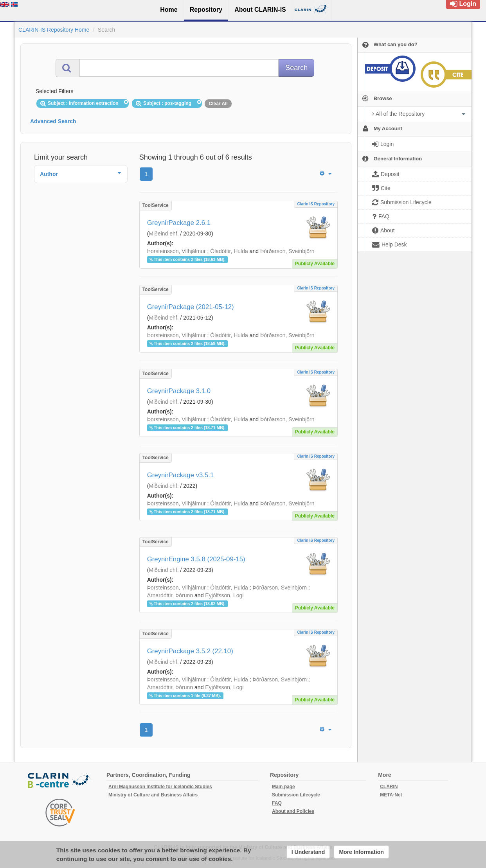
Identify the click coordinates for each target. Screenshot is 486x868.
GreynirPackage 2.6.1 (179, 223)
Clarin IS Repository (316, 204)
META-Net (391, 795)
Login (463, 4)
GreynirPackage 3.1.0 (179, 391)
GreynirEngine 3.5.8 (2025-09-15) (196, 559)
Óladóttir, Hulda (229, 251)
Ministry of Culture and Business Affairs (153, 795)
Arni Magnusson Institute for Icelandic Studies (160, 787)
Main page (283, 787)
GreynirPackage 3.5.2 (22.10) (190, 651)
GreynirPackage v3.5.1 (181, 475)
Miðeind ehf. (164, 234)
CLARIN (389, 787)
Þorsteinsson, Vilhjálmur (176, 251)
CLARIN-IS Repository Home (54, 30)
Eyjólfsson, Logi (224, 595)
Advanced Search (53, 121)
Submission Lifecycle (296, 795)
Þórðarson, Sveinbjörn (287, 251)
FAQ (277, 803)
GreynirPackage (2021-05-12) (191, 307)
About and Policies (293, 811)
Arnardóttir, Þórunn (170, 595)
